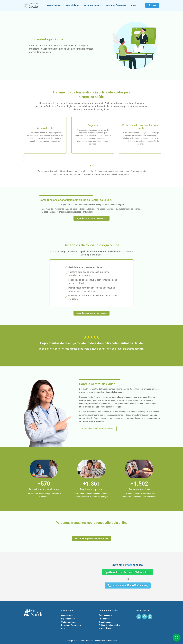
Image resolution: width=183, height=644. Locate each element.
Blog (133, 5)
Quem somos (54, 5)
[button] (91, 157)
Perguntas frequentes (116, 5)
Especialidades (72, 5)
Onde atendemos (92, 5)
